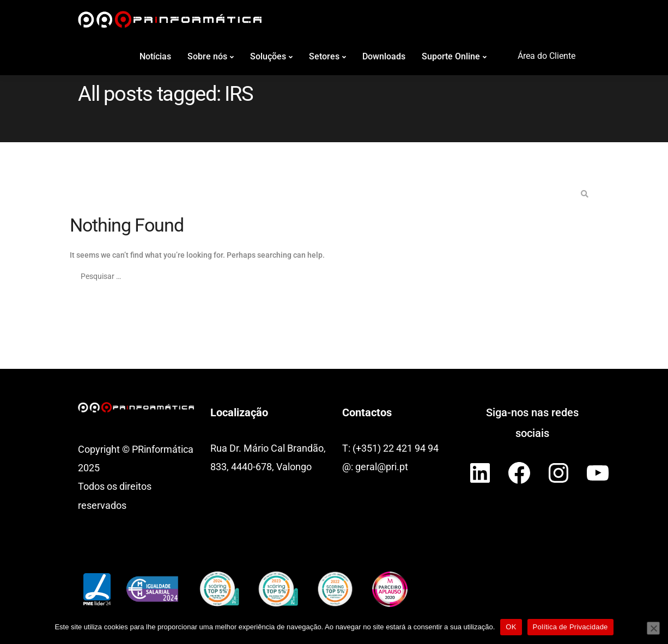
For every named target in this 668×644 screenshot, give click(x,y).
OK (511, 627)
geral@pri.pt (382, 467)
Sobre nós (207, 56)
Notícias (155, 56)
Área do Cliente (546, 56)
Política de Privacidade (570, 627)
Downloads (384, 56)
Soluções (268, 56)
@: (349, 467)
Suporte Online (451, 56)
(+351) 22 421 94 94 (396, 448)
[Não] (653, 628)
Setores (324, 56)
